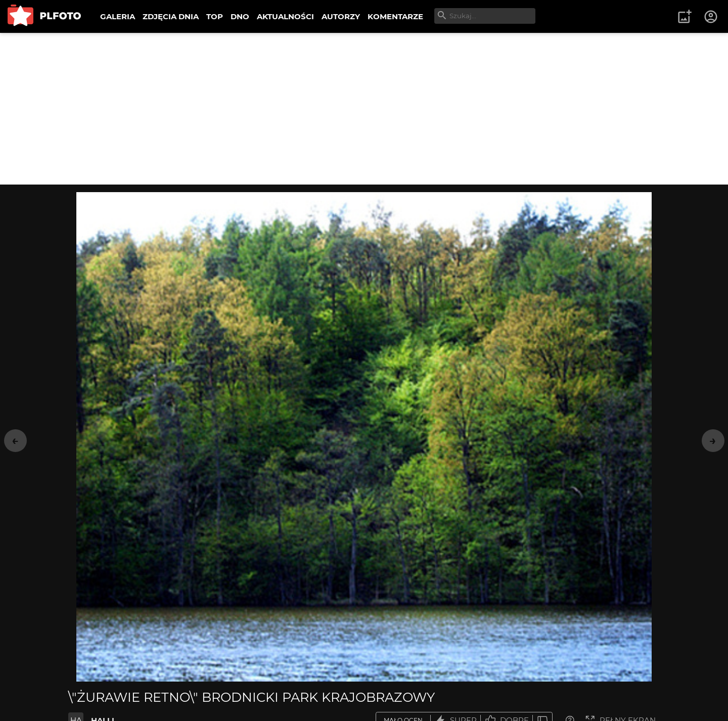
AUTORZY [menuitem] (341, 16)
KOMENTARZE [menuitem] (395, 16)
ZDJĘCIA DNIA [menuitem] (171, 16)
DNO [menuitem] (240, 16)
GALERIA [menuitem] (118, 16)
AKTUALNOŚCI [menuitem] (285, 16)
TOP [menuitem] (215, 16)
